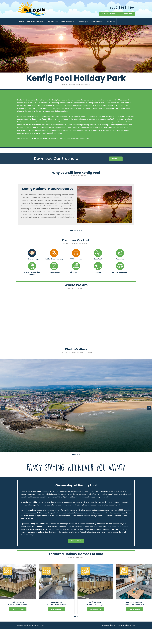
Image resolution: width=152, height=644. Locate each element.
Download (116, 159)
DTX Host (132, 625)
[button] (72, 230)
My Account (127, 14)
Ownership (83, 22)
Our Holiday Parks (35, 22)
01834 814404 (125, 8)
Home (21, 22)
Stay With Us (52, 22)
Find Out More (76, 541)
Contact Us (110, 22)
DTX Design (116, 625)
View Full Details (18, 609)
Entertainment (68, 22)
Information (97, 22)
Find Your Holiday (109, 14)
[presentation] (3, 408)
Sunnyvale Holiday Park (37, 625)
